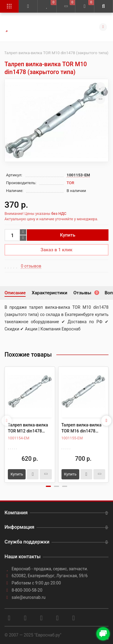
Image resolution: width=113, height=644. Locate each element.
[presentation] (7, 421)
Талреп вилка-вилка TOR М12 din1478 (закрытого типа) (28, 428)
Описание (15, 293)
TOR (70, 183)
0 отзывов (31, 266)
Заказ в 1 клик (57, 250)
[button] (48, 486)
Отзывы (86, 293)
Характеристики (49, 293)
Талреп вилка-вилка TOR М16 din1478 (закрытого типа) (82, 428)
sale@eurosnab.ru (29, 597)
